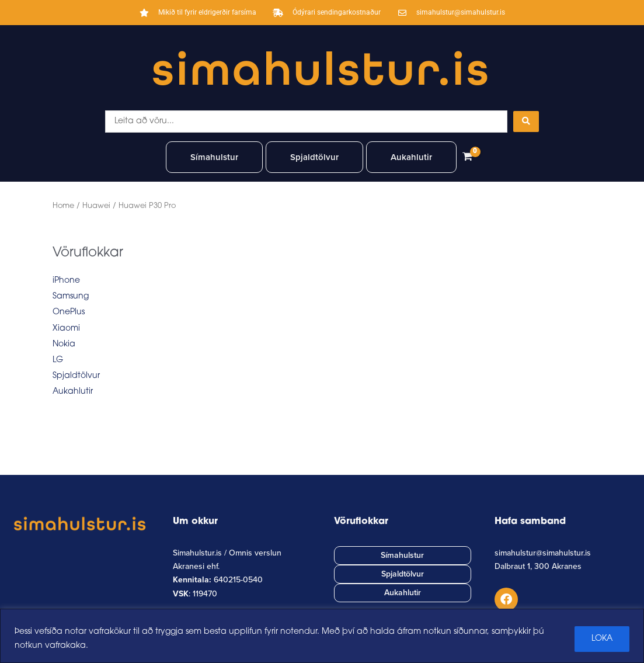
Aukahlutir (411, 157)
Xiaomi (66, 329)
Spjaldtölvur (314, 157)
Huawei (96, 206)
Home (63, 206)
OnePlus (69, 312)
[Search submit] (526, 122)
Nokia (64, 344)
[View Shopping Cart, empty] (467, 157)
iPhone (66, 281)
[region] (322, 636)
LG (58, 360)
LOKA (602, 639)
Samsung (71, 296)
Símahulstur (214, 157)
